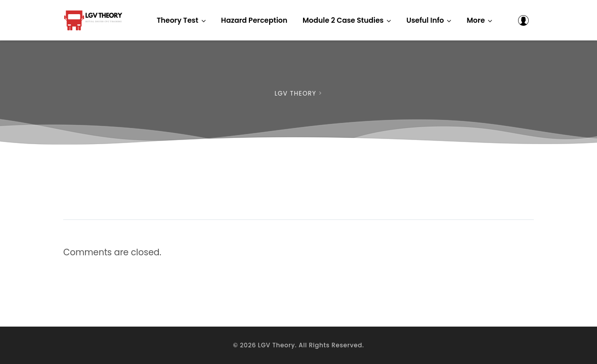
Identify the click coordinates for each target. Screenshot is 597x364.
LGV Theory (276, 345)
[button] (479, 20)
